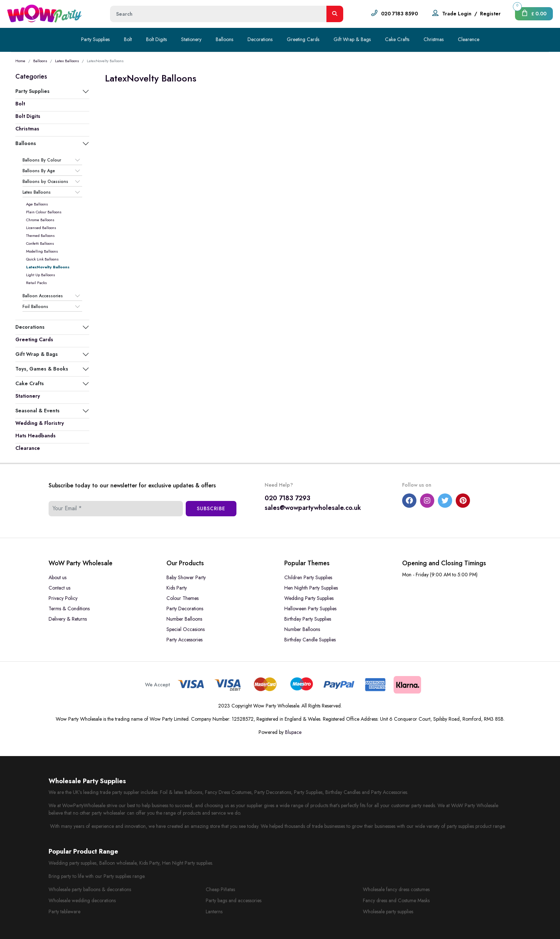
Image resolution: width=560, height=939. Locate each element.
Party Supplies (95, 39)
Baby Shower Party (186, 577)
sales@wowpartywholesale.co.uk (313, 508)
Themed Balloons (40, 235)
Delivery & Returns (68, 619)
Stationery (191, 39)
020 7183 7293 (287, 498)
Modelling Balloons (42, 251)
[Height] (218, 14)
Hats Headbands (36, 436)
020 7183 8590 (399, 14)
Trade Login (457, 14)
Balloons (224, 39)
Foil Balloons (35, 307)
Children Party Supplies (308, 577)
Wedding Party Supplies (309, 598)
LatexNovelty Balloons (48, 267)
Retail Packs (36, 283)
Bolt (128, 39)
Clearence (469, 39)
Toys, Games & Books (42, 369)
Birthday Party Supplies (308, 619)
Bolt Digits (156, 39)
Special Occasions (186, 629)
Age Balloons (37, 204)
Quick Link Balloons (42, 259)
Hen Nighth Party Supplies (311, 588)
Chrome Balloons (40, 220)
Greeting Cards (303, 39)
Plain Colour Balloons (44, 212)
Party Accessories (184, 640)
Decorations (260, 39)
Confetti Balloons (40, 243)
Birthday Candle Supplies (310, 640)
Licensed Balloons (41, 228)
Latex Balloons (67, 61)
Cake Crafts (397, 39)
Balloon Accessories (43, 296)
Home (20, 61)
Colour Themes (182, 598)
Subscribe (211, 508)
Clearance (28, 448)
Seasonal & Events (37, 411)
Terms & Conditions (69, 608)
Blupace (293, 732)
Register (490, 14)
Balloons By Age (39, 171)
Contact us (59, 588)
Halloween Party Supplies (310, 608)
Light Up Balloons (41, 275)
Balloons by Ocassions (45, 182)
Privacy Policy (63, 598)
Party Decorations (185, 608)
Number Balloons (184, 619)
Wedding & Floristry (40, 423)
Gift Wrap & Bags (352, 39)
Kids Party (177, 588)
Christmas (434, 39)
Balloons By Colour (42, 160)
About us (57, 577)
